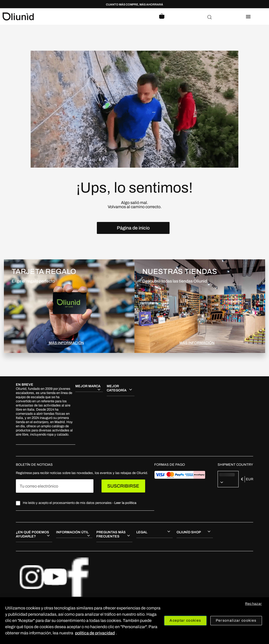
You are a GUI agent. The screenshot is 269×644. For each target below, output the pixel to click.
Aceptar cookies (185, 620)
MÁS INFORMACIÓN (66, 343)
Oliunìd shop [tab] (189, 532)
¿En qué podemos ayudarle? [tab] (32, 534)
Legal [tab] (142, 532)
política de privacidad (95, 633)
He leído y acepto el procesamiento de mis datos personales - (80, 503)
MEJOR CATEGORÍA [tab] (117, 388)
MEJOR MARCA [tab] (88, 386)
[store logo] (69, 17)
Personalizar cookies (236, 620)
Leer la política (125, 503)
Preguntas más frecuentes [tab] (111, 534)
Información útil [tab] (72, 532)
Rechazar (254, 604)
